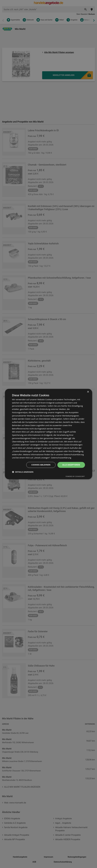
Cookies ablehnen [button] (41, 465)
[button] (23, 472)
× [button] (88, 392)
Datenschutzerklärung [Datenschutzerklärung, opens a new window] (61, 458)
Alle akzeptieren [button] (71, 465)
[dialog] (48, 434)
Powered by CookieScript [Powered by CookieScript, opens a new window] (75, 476)
